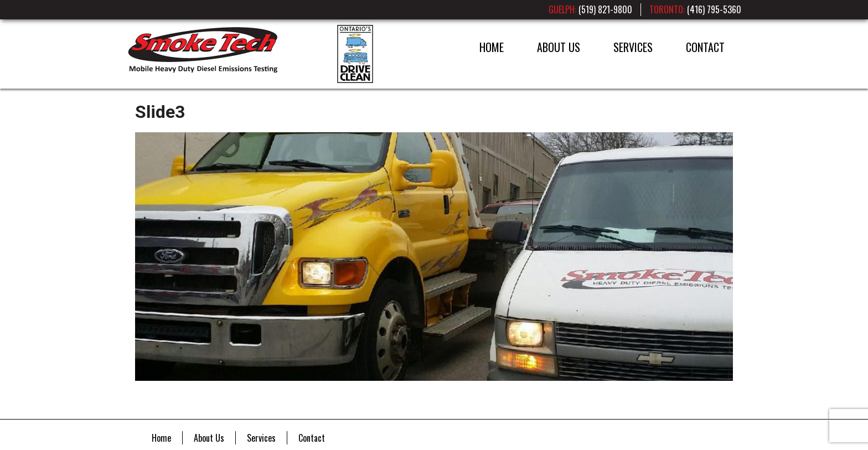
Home (492, 47)
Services (633, 47)
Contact (705, 47)
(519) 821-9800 (605, 9)
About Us (559, 47)
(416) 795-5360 (714, 9)
